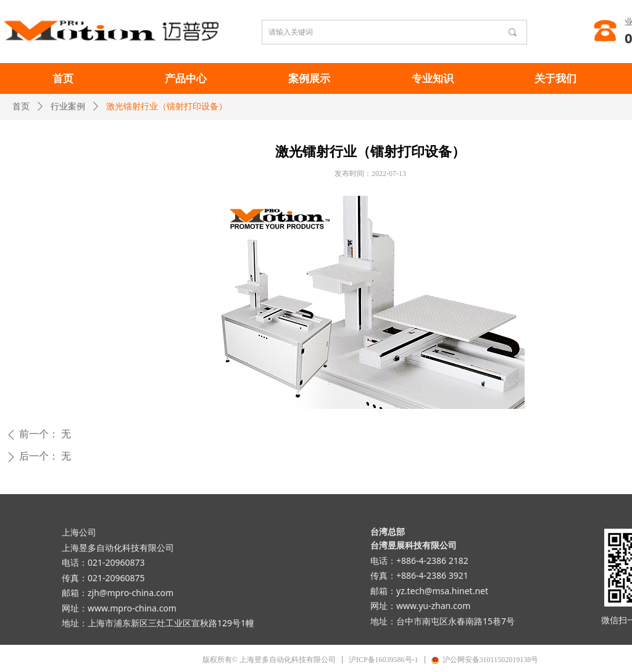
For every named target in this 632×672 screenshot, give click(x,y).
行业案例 (68, 107)
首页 (21, 107)
